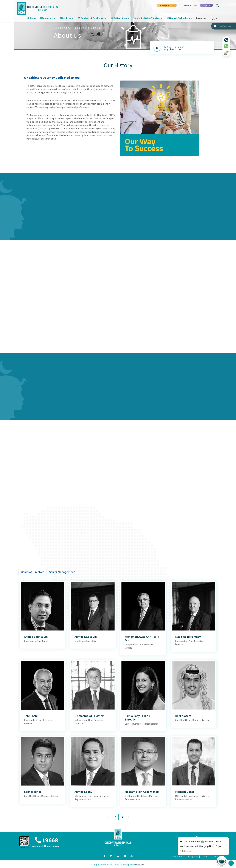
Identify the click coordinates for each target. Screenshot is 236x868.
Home (36, 18)
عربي (214, 18)
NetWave (140, 865)
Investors (203, 18)
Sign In (206, 5)
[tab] (33, 572)
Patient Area (122, 18)
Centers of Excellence (95, 18)
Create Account (190, 5)
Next (129, 817)
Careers (205, 856)
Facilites (70, 18)
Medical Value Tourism (150, 18)
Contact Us (217, 856)
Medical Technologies (180, 18)
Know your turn (167, 5)
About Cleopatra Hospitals (184, 856)
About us (51, 18)
